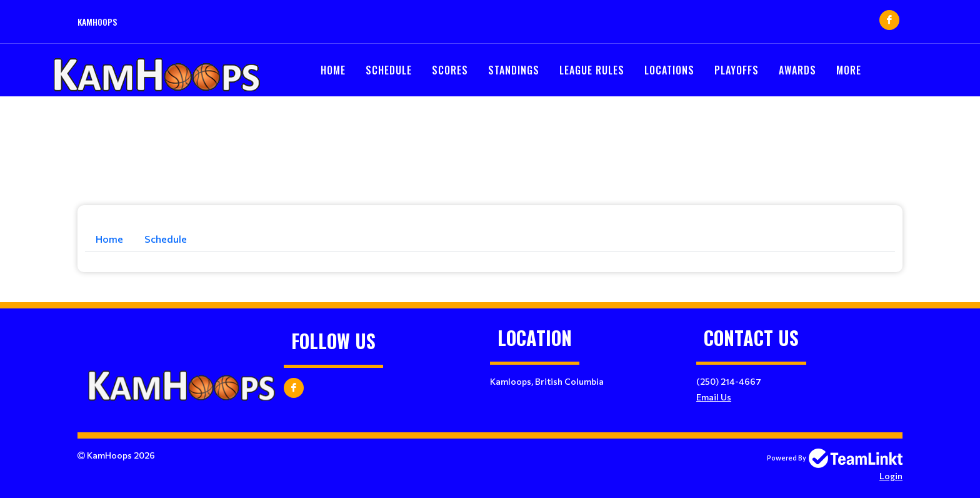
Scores (450, 70)
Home (333, 70)
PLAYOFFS (737, 70)
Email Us (714, 397)
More (849, 70)
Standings (514, 70)
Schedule (389, 70)
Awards (797, 70)
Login (891, 476)
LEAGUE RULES (592, 70)
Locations (669, 70)
